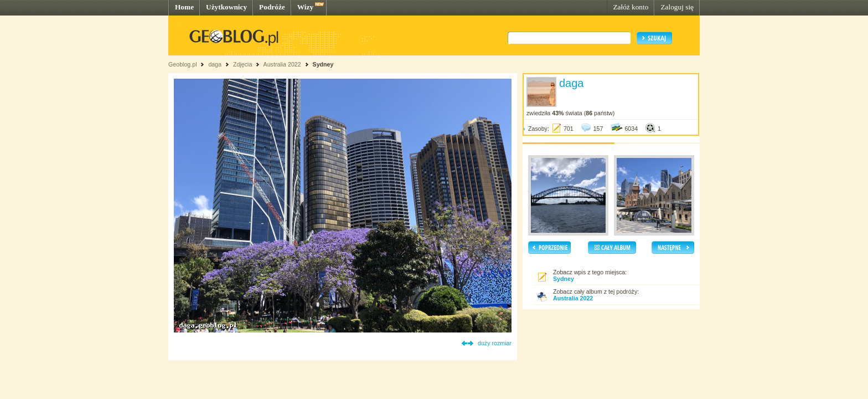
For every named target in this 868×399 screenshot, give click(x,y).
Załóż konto (631, 7)
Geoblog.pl (183, 64)
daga (215, 64)
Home (184, 7)
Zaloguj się (677, 7)
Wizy (305, 7)
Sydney (323, 64)
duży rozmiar (495, 343)
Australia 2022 (282, 64)
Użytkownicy (226, 7)
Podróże (272, 7)
